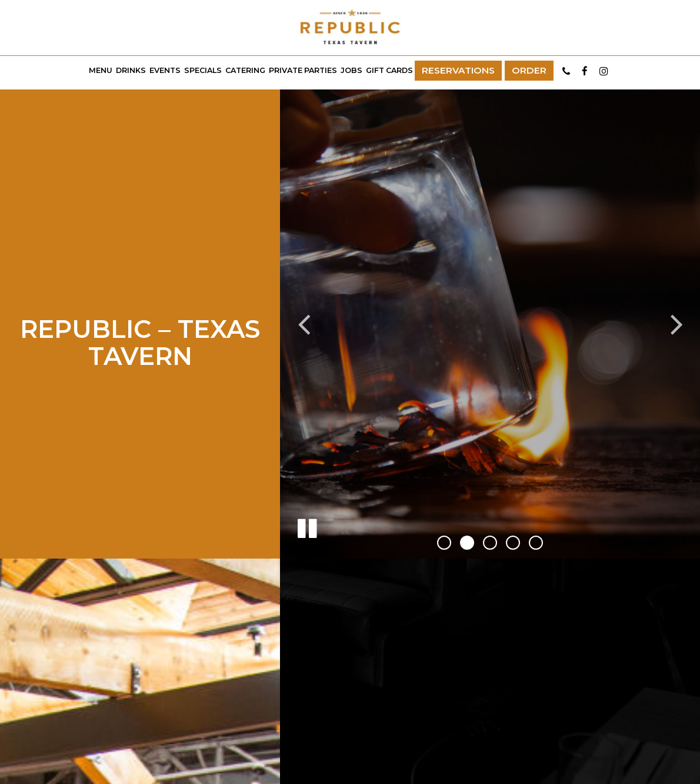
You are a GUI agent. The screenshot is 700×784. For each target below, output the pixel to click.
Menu (101, 70)
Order (529, 70)
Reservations (458, 70)
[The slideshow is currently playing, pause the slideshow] (306, 526)
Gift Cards (389, 70)
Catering (245, 70)
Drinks (131, 70)
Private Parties (303, 70)
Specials (203, 70)
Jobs (351, 70)
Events (165, 70)
